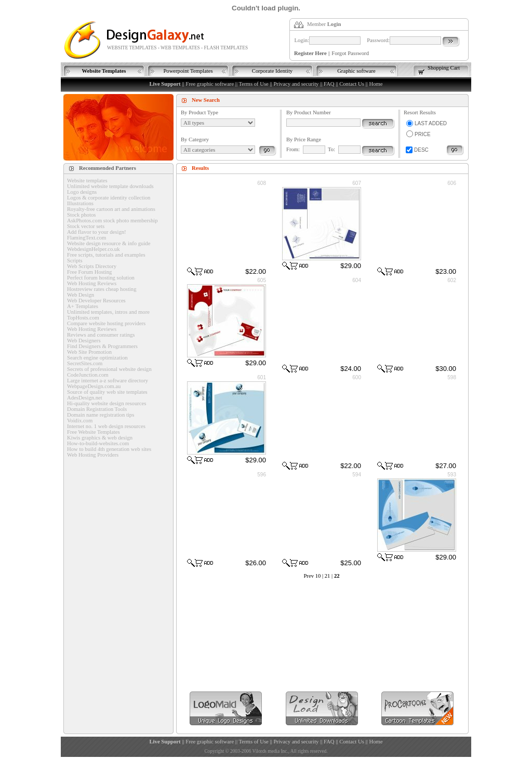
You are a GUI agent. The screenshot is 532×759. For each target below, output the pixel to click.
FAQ (329, 84)
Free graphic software (210, 84)
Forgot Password (350, 53)
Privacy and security (296, 84)
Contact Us (352, 84)
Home (376, 84)
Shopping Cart (444, 68)
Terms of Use (254, 84)
